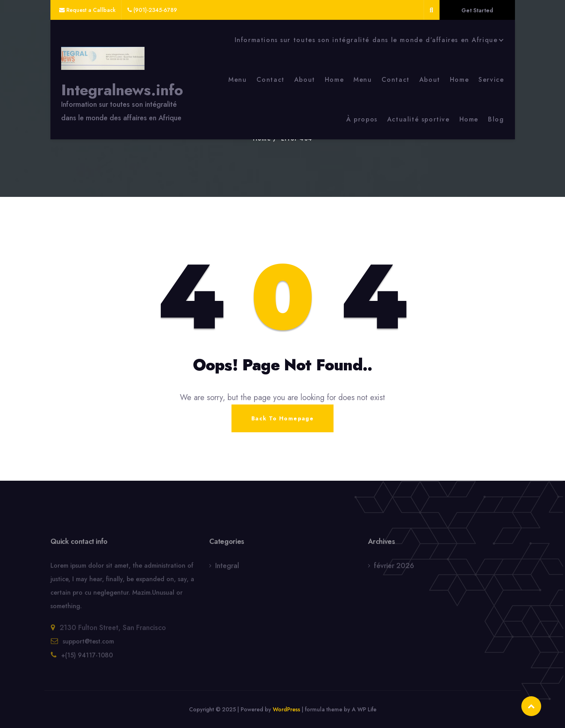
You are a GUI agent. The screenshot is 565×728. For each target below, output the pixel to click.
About (305, 80)
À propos (362, 119)
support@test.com (88, 644)
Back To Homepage (282, 418)
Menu (237, 80)
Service (491, 80)
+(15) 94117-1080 (87, 658)
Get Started (477, 10)
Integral (227, 568)
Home (334, 80)
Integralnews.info (122, 90)
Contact (271, 80)
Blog (496, 119)
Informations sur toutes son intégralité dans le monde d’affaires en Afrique (366, 40)
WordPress (286, 709)
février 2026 (394, 568)
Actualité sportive (418, 119)
